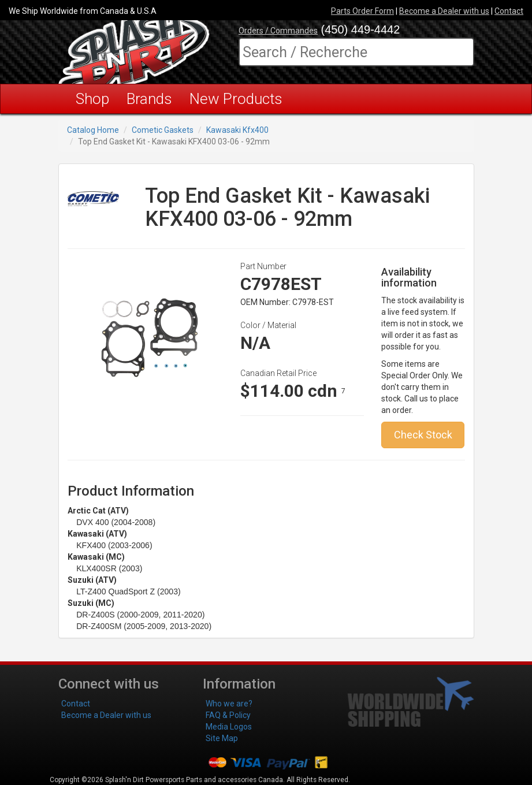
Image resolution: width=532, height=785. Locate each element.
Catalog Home (93, 130)
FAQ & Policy (228, 715)
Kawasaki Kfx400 (237, 130)
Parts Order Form (362, 11)
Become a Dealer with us (444, 11)
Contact (509, 11)
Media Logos (229, 727)
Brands (149, 99)
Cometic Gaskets (163, 130)
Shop (92, 99)
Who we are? (229, 704)
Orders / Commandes (278, 31)
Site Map (222, 738)
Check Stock (423, 435)
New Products (236, 99)
